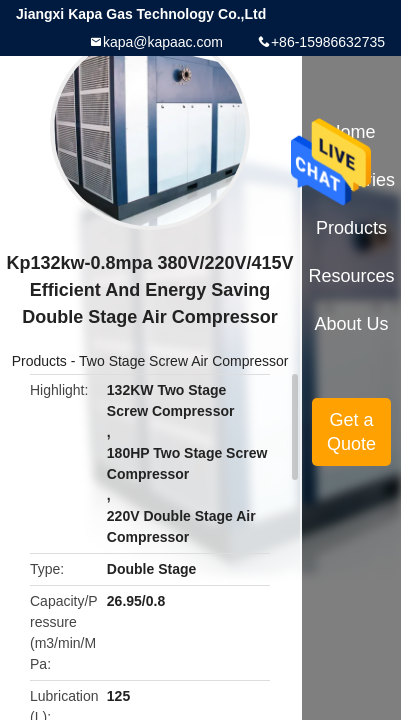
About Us (352, 324)
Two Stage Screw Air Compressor (183, 361)
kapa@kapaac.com (163, 42)
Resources (352, 276)
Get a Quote (351, 432)
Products (39, 361)
